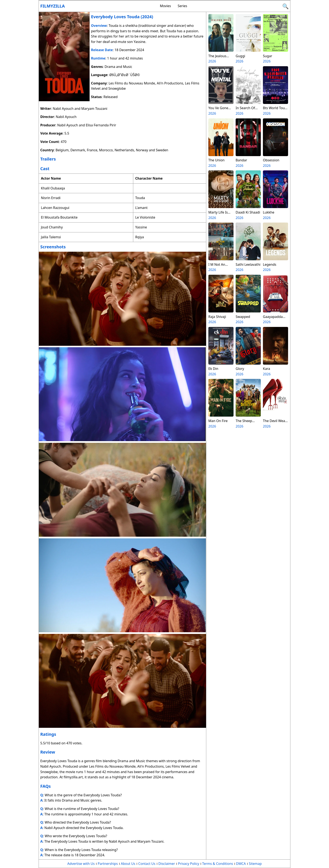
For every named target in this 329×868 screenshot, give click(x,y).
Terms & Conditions (218, 864)
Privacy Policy (189, 864)
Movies (165, 6)
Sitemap (255, 864)
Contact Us (147, 864)
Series (182, 6)
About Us (128, 864)
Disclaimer (167, 864)
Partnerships (108, 864)
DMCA (241, 864)
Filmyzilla (53, 6)
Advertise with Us (81, 864)
